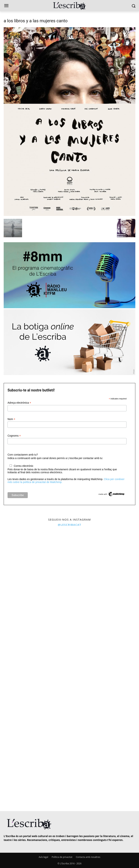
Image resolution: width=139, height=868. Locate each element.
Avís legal (43, 857)
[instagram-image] (34, 563)
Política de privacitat (62, 857)
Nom (11, 419)
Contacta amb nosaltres (88, 857)
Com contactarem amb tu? (23, 455)
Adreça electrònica (19, 403)
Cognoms (14, 436)
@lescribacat (69, 525)
